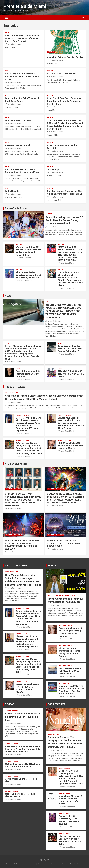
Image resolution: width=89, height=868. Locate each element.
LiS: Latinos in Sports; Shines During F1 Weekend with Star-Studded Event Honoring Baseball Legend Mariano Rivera (70, 279)
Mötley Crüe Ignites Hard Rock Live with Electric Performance (23, 765)
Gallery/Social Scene (16, 208)
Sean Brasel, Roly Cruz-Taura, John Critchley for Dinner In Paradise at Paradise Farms (65, 101)
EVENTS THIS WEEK (54, 596)
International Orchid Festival (19, 120)
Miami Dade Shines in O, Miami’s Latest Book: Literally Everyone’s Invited (71, 800)
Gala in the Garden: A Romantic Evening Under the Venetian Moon (22, 171)
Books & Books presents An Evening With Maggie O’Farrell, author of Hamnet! (71, 632)
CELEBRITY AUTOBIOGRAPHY (62, 74)
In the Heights (12, 191)
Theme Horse (51, 864)
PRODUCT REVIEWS (15, 387)
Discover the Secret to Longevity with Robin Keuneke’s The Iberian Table (70, 840)
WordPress (78, 864)
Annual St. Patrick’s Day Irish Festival (65, 57)
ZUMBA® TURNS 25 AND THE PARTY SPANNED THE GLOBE (71, 374)
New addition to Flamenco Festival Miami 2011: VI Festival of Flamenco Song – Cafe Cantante (23, 38)
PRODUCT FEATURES (16, 566)
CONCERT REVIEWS (12, 711)
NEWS (8, 296)
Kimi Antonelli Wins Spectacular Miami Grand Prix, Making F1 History (28, 275)
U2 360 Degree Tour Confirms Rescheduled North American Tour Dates (22, 77)
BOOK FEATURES (57, 704)
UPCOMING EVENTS (68, 596)
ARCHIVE (8, 33)
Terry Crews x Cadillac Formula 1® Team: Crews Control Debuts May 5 (70, 349)
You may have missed (16, 464)
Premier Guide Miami (25, 6)
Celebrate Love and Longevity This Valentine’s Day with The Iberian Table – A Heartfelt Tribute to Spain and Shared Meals (71, 777)
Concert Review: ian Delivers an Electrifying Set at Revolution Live (23, 717)
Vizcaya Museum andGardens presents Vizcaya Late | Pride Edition (69, 652)
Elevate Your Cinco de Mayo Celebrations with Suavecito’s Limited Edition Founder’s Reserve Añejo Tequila (71, 423)
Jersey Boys (53, 169)
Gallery (49, 214)
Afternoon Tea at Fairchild (18, 145)
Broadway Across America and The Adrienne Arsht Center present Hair (65, 192)
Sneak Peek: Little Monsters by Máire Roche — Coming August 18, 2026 (71, 820)
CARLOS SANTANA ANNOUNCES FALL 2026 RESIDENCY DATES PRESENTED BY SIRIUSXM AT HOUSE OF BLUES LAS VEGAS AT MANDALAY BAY (65, 498)
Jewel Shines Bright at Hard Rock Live (22, 780)
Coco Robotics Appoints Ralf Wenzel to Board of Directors (28, 374)
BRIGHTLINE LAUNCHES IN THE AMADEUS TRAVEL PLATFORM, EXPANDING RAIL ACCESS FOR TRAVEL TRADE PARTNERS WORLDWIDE (63, 311)
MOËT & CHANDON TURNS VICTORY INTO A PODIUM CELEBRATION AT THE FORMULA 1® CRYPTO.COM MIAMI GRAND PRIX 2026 (71, 254)
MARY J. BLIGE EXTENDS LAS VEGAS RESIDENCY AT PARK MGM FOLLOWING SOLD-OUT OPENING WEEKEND (23, 545)
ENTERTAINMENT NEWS (14, 489)
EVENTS (52, 566)
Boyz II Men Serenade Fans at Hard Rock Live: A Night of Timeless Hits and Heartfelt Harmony (23, 749)
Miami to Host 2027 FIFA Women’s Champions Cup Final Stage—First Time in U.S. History (71, 690)
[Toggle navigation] (6, 18)
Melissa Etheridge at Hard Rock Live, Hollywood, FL (21, 795)
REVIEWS (10, 704)
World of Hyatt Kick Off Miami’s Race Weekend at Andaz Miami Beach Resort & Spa (29, 251)
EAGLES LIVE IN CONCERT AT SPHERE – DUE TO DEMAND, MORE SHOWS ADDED (64, 543)
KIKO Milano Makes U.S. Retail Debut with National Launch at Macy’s (71, 446)
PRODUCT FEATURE (12, 393)
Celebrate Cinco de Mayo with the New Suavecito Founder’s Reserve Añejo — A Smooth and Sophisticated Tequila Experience (28, 424)
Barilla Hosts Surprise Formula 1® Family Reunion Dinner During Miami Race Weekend (65, 220)
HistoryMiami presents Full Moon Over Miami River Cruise (70, 671)
